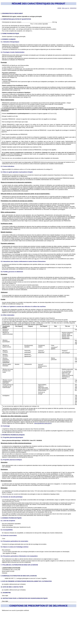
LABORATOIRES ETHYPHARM (11, 568)
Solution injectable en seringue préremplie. (14, 37)
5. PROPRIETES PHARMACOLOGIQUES (13, 435)
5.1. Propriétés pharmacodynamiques (12, 437)
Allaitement (4, 292)
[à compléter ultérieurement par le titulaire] (14, 584)
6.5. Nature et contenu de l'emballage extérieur (15, 547)
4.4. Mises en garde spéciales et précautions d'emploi (17, 172)
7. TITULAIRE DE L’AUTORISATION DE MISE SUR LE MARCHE (19, 565)
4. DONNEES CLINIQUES (8, 39)
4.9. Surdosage (5, 426)
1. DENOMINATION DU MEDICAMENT (12, 13)
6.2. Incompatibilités (7, 530)
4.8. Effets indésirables (8, 315)
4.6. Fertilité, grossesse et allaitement (12, 272)
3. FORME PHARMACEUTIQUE (10, 33)
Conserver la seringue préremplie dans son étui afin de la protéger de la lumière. (24, 544)
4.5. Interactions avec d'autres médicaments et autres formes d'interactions (23, 261)
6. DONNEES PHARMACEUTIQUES (11, 518)
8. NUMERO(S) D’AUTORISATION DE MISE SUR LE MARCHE (19, 576)
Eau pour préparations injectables (11, 524)
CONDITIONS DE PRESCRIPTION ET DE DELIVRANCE (38, 606)
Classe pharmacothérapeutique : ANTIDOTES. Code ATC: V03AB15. (22, 440)
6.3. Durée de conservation (9, 535)
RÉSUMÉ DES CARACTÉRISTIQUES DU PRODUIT (38, 4)
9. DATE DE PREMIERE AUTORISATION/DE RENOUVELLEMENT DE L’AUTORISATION (26, 581)
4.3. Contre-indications (8, 166)
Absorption (4, 462)
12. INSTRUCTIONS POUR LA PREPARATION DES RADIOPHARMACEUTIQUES (24, 598)
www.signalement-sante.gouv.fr (43, 423)
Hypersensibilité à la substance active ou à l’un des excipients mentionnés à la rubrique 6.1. (27, 169)
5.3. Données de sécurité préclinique (12, 497)
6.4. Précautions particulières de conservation (14, 541)
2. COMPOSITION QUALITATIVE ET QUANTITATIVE (16, 19)
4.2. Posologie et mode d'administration (13, 52)
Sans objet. (5, 601)
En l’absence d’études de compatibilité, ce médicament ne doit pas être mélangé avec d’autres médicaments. (32, 533)
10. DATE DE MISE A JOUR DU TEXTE (12, 587)
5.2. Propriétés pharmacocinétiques (11, 460)
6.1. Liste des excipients (8, 521)
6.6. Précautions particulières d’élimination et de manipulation (19, 556)
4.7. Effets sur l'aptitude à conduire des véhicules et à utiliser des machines (23, 307)
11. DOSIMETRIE (6, 593)
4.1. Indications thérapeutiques (10, 42)
